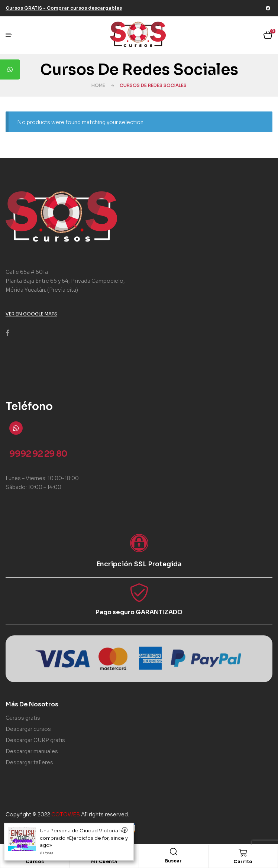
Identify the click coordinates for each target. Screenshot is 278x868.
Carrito (243, 861)
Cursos (35, 861)
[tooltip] (10, 69)
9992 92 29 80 (38, 454)
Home (98, 85)
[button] (64, 8)
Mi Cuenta (104, 861)
